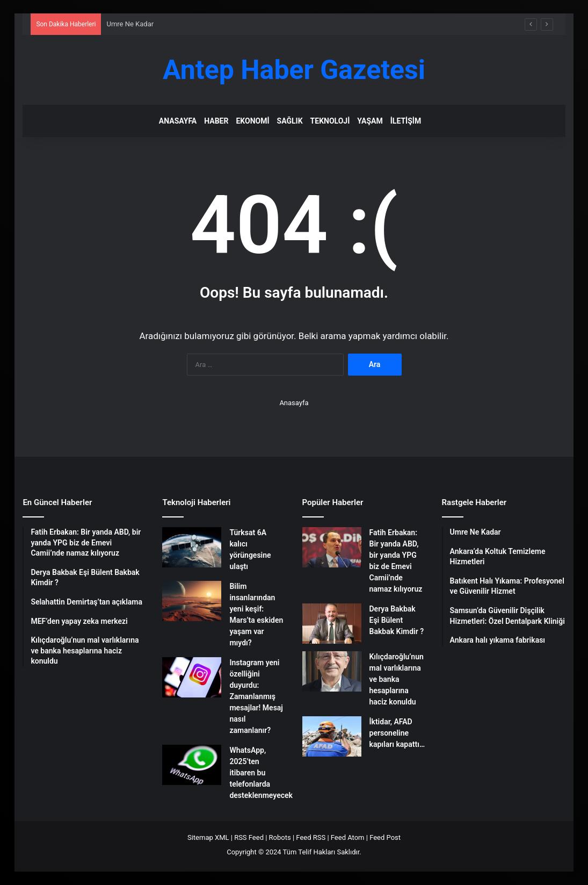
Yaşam (370, 121)
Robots (280, 837)
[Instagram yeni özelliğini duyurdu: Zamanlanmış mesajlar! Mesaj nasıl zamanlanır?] (192, 677)
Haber (216, 121)
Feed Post (385, 837)
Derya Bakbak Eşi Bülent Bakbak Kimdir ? (397, 620)
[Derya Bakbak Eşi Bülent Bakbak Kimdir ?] (332, 624)
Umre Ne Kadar (130, 24)
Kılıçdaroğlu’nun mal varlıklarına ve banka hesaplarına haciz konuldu (397, 679)
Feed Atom (348, 837)
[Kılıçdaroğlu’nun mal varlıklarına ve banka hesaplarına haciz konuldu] (332, 671)
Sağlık (290, 121)
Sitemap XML (208, 837)
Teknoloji (330, 121)
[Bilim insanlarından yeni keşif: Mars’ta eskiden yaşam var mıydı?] (192, 601)
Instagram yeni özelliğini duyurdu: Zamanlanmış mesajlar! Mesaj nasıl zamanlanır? (256, 696)
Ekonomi (252, 121)
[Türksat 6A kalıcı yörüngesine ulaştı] (192, 547)
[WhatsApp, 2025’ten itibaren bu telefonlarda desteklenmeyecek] (192, 765)
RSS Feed (249, 837)
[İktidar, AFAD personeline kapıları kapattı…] (332, 736)
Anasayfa (178, 121)
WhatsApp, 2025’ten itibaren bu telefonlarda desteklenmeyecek (261, 773)
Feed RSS (311, 837)
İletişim (406, 121)
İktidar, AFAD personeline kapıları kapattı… (397, 733)
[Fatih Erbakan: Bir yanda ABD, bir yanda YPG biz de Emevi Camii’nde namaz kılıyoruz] (332, 547)
